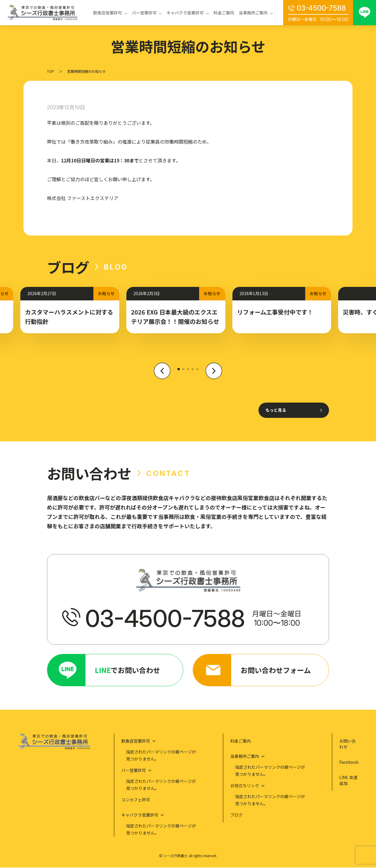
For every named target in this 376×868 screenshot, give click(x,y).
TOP (51, 71)
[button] (162, 374)
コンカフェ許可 (136, 800)
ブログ (236, 815)
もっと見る (276, 410)
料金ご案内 (224, 13)
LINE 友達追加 (348, 781)
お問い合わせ (348, 744)
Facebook (349, 763)
